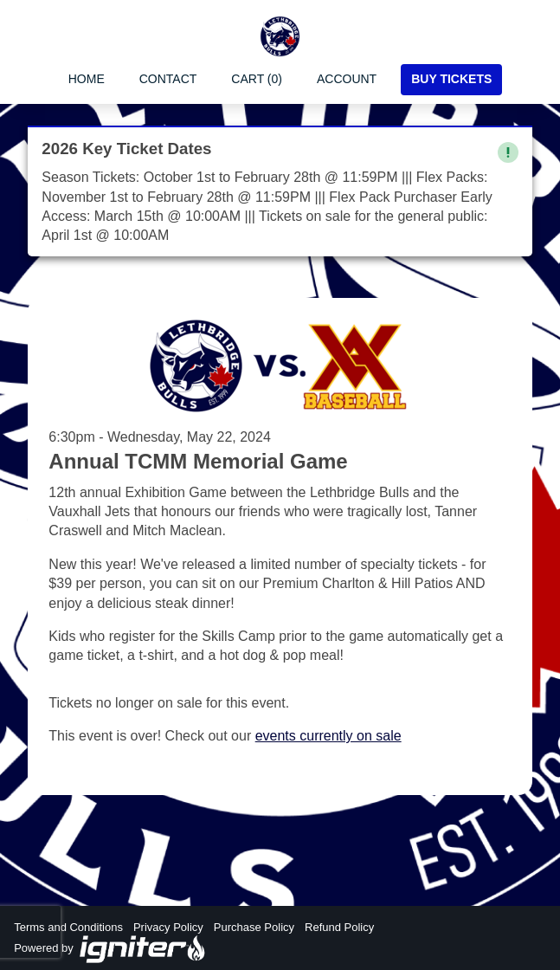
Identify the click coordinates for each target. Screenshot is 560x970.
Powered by (110, 949)
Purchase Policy (254, 927)
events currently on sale (328, 736)
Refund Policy (339, 927)
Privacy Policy (168, 927)
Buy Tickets (451, 79)
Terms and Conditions (68, 927)
